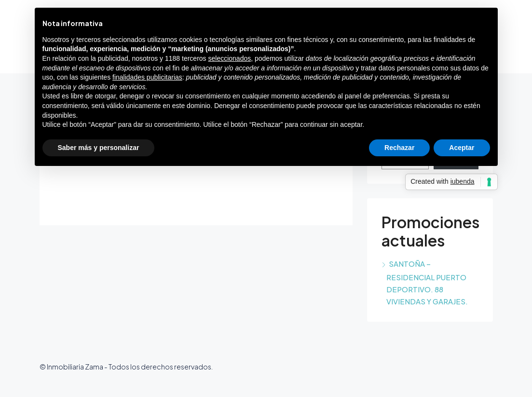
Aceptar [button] (462, 148)
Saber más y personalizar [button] (99, 148)
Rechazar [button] (399, 148)
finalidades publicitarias (147, 77)
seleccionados (229, 58)
